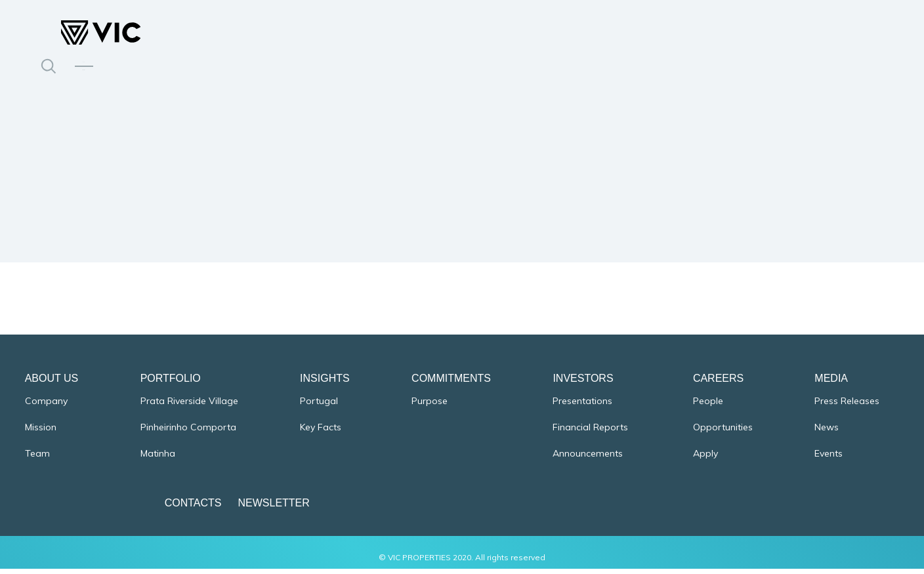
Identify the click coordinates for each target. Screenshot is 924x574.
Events (827, 459)
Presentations (582, 406)
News (825, 432)
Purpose (430, 406)
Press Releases (846, 406)
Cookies (715, 508)
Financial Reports (592, 432)
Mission (42, 432)
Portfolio (171, 383)
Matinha (158, 459)
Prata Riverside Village (190, 406)
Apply (704, 459)
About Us (53, 383)
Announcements (588, 459)
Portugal (320, 406)
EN (84, 74)
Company (48, 406)
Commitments (451, 383)
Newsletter (233, 508)
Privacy (767, 508)
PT (84, 59)
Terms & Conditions (845, 508)
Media (830, 383)
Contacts (153, 508)
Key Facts (321, 432)
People (707, 406)
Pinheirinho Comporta (189, 432)
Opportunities (722, 432)
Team (39, 459)
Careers (717, 383)
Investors (583, 383)
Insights (325, 383)
